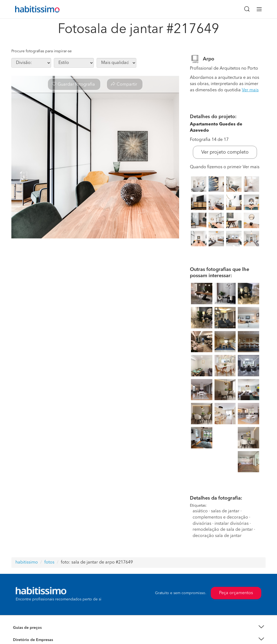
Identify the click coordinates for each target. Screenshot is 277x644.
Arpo (209, 59)
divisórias (202, 524)
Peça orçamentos (236, 593)
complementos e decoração (220, 517)
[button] (138, 628)
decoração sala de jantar (217, 536)
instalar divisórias (232, 524)
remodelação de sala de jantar (223, 530)
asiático (200, 511)
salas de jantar (225, 511)
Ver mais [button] (250, 90)
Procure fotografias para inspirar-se (42, 51)
